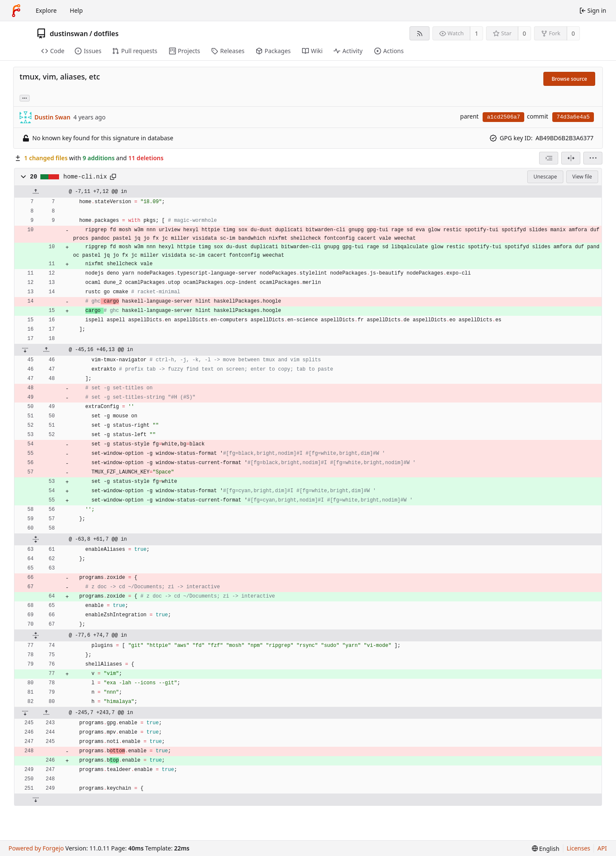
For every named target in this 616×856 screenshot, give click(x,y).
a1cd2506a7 (503, 117)
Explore (46, 10)
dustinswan (69, 34)
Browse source (569, 79)
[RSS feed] (420, 33)
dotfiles (106, 34)
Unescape (545, 177)
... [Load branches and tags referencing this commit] (25, 98)
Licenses (579, 848)
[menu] (593, 158)
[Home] (16, 11)
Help (76, 10)
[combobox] (549, 158)
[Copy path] (113, 177)
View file (582, 177)
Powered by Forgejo (36, 848)
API (602, 848)
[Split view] (571, 158)
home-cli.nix (85, 177)
